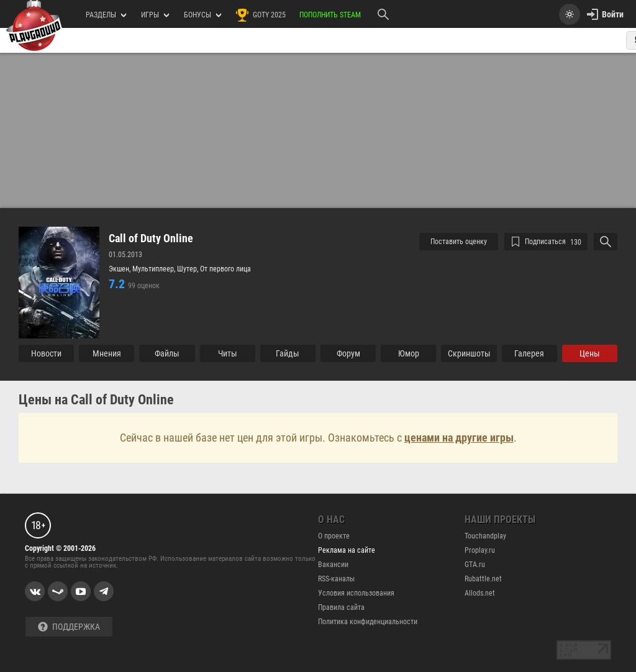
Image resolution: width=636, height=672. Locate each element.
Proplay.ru (480, 550)
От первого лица (225, 269)
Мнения (107, 353)
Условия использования (356, 593)
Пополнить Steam (330, 15)
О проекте (334, 536)
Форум (348, 353)
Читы (228, 353)
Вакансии (333, 565)
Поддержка (69, 627)
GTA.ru (475, 565)
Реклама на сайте (347, 550)
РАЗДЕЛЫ (106, 15)
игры (155, 15)
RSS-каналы (336, 579)
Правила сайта (341, 607)
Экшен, (120, 269)
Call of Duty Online (151, 238)
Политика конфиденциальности (368, 622)
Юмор (409, 353)
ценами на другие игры (459, 438)
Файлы (167, 353)
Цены (590, 353)
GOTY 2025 (260, 15)
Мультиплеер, (155, 269)
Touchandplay (485, 536)
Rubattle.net (483, 579)
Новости (46, 353)
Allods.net (480, 593)
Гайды (288, 353)
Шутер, (189, 269)
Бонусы (202, 15)
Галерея (529, 353)
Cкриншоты (469, 353)
